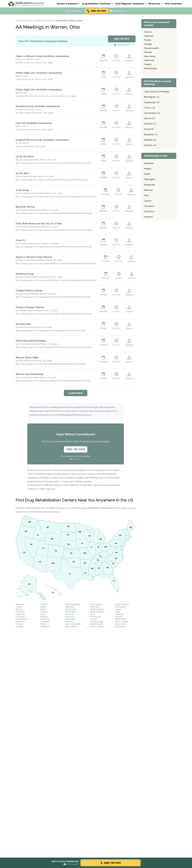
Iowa (43, 614)
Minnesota (70, 609)
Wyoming (120, 626)
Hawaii (44, 604)
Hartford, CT (150, 124)
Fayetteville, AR (152, 102)
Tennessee (120, 607)
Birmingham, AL (152, 97)
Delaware (20, 622)
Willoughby (150, 179)
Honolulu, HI (150, 145)
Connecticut (22, 619)
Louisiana (45, 622)
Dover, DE (149, 129)
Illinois (43, 609)
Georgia (19, 626)
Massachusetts (73, 604)
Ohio (92, 614)
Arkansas (20, 612)
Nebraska (70, 619)
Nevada (69, 622)
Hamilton (149, 217)
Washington (121, 619)
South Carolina (97, 626)
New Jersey (71, 626)
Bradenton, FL (151, 135)
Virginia (119, 617)
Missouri (69, 614)
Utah (117, 612)
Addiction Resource (24, 21)
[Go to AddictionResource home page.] (26, 4)
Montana (70, 617)
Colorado (20, 617)
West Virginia (121, 622)
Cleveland (149, 206)
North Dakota (97, 612)
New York (95, 607)
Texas (118, 609)
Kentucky (45, 619)
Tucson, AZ (150, 108)
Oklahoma (95, 617)
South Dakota (122, 604)
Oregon (94, 619)
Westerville (149, 185)
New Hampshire (73, 624)
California (20, 614)
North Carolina (97, 609)
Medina (148, 169)
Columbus (149, 211)
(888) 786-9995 (96, 11)
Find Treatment (173, 4)
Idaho (43, 607)
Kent (146, 195)
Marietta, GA (150, 140)
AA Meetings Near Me (44, 21)
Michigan (70, 607)
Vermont (119, 614)
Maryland (45, 626)
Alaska (19, 607)
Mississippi (71, 612)
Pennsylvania (97, 622)
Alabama (20, 604)
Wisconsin (120, 624)
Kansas (44, 617)
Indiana (44, 612)
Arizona (19, 609)
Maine (43, 624)
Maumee (148, 190)
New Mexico (96, 604)
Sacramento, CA (152, 113)
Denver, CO (149, 118)
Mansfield (149, 163)
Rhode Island (97, 624)
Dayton (148, 201)
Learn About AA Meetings (157, 92)
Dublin (147, 174)
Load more (76, 393)
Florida (19, 624)
